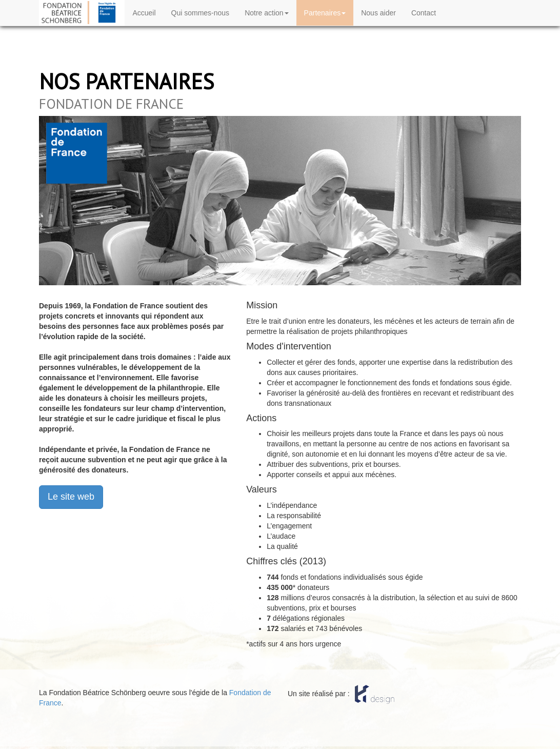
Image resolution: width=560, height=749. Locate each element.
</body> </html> (280, 708)
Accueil (144, 13)
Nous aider (378, 13)
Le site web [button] (71, 497)
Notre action (266, 13)
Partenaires (325, 13)
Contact (424, 13)
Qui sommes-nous (201, 13)
